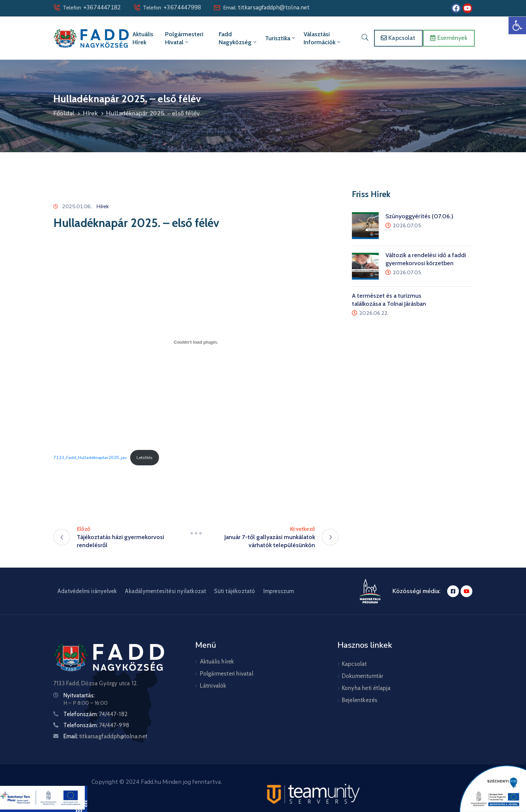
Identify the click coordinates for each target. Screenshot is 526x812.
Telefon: (92, 8)
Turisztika (281, 38)
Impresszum (279, 591)
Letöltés (145, 458)
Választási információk (323, 38)
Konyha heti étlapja (366, 688)
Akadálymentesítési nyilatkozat (165, 591)
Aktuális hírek (143, 38)
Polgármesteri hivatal (184, 38)
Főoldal (64, 113)
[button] (517, 25)
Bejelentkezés (360, 700)
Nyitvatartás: (79, 695)
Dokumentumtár (363, 676)
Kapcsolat (354, 664)
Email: (266, 8)
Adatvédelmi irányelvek (87, 591)
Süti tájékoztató (234, 591)
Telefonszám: (95, 714)
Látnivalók (213, 686)
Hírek (90, 113)
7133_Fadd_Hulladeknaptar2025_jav (90, 458)
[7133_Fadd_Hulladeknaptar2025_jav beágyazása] (196, 342)
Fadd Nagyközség (238, 38)
